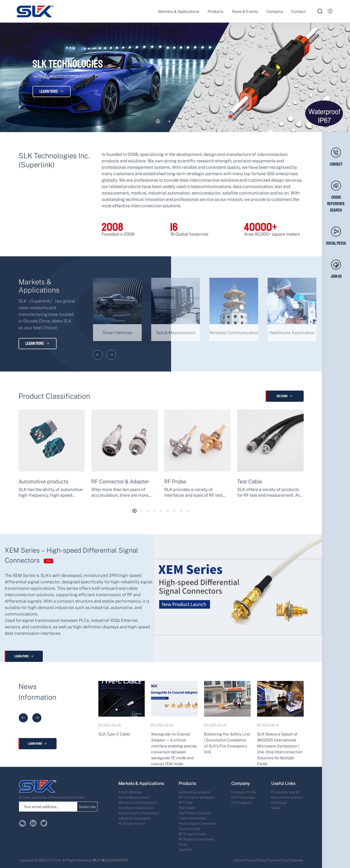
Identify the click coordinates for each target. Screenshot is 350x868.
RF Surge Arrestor (132, 823)
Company (275, 11)
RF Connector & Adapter (197, 797)
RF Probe (186, 802)
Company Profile (244, 792)
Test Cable (187, 808)
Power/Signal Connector (198, 823)
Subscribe (87, 807)
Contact (299, 11)
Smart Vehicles (130, 792)
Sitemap (296, 860)
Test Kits (185, 850)
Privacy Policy (255, 860)
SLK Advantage (243, 797)
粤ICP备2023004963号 (110, 860)
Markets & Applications (179, 11)
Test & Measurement (134, 797)
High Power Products (195, 813)
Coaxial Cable (189, 829)
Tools (183, 844)
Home (238, 860)
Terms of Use (278, 860)
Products (216, 11)
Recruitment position (287, 797)
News (275, 808)
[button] (158, 121)
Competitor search (285, 792)
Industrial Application (135, 818)
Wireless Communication (137, 802)
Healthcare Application (136, 808)
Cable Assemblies (192, 818)
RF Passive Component (196, 839)
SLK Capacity (242, 802)
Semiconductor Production (139, 813)
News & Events (245, 11)
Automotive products (195, 792)
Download (279, 802)
